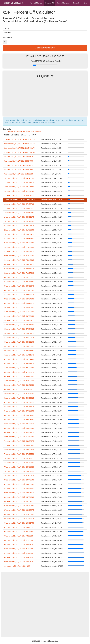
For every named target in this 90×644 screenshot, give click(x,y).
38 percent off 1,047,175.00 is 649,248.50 (19, 299)
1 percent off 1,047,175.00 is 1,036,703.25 (19, 139)
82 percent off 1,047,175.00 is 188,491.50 (19, 489)
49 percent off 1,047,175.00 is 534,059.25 (19, 346)
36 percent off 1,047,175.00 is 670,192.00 (19, 290)
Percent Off (50, 3)
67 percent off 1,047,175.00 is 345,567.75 (19, 424)
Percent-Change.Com (13, 3)
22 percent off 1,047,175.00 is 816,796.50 (19, 230)
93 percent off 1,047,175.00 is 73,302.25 (18, 536)
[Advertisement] (45, 99)
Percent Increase (63, 3)
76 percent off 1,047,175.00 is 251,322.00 (19, 463)
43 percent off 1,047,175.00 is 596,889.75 (19, 320)
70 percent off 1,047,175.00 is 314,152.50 (19, 437)
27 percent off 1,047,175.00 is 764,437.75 (19, 251)
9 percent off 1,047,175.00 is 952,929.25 (18, 174)
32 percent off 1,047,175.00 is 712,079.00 (19, 273)
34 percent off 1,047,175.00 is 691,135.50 (19, 282)
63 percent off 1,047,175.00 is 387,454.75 (19, 407)
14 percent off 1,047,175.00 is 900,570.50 (19, 195)
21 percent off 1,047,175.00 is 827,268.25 (19, 226)
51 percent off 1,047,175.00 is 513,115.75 (19, 355)
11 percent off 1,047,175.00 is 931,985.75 (19, 183)
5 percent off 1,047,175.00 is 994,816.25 (18, 157)
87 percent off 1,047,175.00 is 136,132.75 (19, 510)
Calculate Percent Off (45, 48)
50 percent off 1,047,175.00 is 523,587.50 (19, 351)
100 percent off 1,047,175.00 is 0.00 (17, 566)
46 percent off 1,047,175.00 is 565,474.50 (19, 333)
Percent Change (36, 3)
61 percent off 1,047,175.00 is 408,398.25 (19, 398)
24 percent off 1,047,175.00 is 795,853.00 (19, 239)
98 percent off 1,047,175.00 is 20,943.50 (18, 557)
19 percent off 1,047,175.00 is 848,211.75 (19, 217)
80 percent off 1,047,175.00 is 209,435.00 (19, 480)
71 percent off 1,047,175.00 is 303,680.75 (19, 441)
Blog (86, 3)
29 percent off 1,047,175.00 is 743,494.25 (19, 260)
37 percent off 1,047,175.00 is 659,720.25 (19, 295)
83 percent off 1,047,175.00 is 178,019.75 (19, 493)
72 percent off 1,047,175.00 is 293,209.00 (19, 445)
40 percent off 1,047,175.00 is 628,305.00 (19, 307)
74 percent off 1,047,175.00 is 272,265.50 (19, 454)
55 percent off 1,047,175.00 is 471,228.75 (19, 372)
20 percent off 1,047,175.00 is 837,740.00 (19, 221)
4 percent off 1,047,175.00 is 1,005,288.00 (19, 152)
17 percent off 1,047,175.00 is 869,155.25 (19, 208)
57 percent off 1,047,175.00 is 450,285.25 (19, 381)
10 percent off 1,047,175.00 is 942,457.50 (19, 178)
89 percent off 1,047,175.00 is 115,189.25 (19, 519)
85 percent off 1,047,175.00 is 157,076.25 (19, 501)
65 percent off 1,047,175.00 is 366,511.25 (19, 415)
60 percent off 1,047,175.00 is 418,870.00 (19, 394)
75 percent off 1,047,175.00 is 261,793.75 (19, 458)
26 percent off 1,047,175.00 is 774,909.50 (19, 247)
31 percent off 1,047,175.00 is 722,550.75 (19, 269)
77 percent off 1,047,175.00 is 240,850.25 (19, 467)
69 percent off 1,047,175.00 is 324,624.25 (19, 432)
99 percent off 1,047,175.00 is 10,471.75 (18, 562)
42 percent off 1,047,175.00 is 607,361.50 (19, 316)
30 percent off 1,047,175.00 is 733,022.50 (19, 264)
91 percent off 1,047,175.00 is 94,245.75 (18, 527)
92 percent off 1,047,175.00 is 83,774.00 (18, 532)
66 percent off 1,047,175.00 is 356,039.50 (19, 420)
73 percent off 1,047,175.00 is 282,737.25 (19, 450)
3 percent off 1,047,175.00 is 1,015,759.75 (19, 148)
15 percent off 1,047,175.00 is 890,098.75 (19, 200)
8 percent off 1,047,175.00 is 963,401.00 (18, 170)
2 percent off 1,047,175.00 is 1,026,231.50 (19, 144)
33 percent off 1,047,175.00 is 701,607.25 (19, 277)
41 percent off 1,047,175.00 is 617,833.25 (19, 312)
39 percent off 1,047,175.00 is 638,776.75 (19, 303)
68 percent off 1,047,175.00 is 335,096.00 (19, 428)
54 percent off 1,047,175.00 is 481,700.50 (19, 368)
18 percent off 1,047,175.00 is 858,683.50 (19, 213)
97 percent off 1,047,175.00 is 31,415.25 (18, 553)
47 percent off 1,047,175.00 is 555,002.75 (19, 338)
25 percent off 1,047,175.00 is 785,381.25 (19, 243)
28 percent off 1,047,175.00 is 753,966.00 (19, 256)
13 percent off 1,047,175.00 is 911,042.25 (19, 191)
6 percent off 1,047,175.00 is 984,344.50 (18, 161)
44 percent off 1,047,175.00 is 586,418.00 (19, 325)
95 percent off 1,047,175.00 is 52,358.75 (18, 545)
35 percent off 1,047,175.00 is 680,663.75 (19, 286)
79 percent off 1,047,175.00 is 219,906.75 (19, 476)
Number (6, 29)
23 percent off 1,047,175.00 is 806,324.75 (19, 234)
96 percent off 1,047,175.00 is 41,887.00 (18, 549)
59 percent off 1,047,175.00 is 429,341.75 (19, 389)
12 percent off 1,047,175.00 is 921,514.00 (19, 187)
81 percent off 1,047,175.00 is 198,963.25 (19, 484)
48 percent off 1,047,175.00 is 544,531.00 (19, 342)
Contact (77, 3)
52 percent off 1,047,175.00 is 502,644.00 (19, 359)
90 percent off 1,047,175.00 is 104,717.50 (19, 523)
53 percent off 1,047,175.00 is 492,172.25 (19, 364)
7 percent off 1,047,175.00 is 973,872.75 (18, 165)
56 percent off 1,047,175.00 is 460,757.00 (19, 376)
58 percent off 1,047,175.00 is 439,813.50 (19, 385)
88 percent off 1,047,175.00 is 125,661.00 (19, 514)
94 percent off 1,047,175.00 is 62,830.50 (18, 540)
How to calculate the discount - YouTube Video (24, 131)
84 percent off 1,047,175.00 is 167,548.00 (19, 497)
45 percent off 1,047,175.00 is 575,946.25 (19, 329)
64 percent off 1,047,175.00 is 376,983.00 (19, 411)
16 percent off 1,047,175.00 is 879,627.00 (19, 204)
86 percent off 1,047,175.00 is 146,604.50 (19, 506)
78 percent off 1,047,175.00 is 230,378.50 (19, 471)
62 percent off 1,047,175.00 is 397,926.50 (19, 402)
